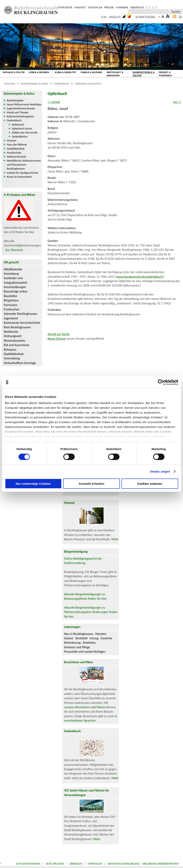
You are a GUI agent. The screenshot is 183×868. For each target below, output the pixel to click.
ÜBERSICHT (137, 8)
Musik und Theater (18, 112)
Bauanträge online (16, 291)
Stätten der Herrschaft (25, 132)
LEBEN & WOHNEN (39, 72)
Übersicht (76, 864)
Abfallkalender (13, 269)
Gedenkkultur (20, 136)
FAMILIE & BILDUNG (91, 72)
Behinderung (72, 643)
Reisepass (10, 350)
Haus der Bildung (17, 144)
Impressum (95, 864)
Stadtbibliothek (16, 149)
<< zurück (54, 102)
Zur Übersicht (14, 250)
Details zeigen (160, 471)
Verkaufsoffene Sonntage (20, 363)
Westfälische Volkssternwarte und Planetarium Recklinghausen (24, 165)
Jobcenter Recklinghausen (21, 314)
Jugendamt (11, 318)
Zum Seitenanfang (28, 864)
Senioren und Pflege (77, 647)
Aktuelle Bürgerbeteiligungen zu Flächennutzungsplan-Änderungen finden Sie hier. (91, 612)
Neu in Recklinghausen (79, 634)
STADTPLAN (95, 8)
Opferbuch (18, 125)
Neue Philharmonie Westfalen (24, 104)
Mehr (115, 539)
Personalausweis (14, 341)
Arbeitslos (89, 643)
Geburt (69, 638)
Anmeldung (11, 274)
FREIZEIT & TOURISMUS (165, 74)
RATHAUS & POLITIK (14, 72)
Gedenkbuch (62, 83)
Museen (11, 140)
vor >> (177, 102)
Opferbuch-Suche (22, 128)
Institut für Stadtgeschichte (23, 173)
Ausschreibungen (15, 287)
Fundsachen (12, 309)
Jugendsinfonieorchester (21, 108)
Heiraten (101, 634)
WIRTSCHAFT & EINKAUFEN (115, 74)
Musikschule (14, 153)
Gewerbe (106, 638)
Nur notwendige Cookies (33, 484)
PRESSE (109, 8)
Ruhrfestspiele (15, 100)
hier (31, 232)
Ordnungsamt (13, 336)
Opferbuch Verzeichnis (88, 83)
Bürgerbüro (11, 300)
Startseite (10, 83)
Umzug (94, 638)
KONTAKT (80, 8)
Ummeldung (12, 358)
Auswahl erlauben (91, 484)
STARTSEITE (65, 8)
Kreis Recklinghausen (17, 327)
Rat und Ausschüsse (17, 345)
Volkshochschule (16, 157)
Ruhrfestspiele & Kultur (35, 83)
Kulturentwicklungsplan (20, 116)
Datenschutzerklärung (123, 864)
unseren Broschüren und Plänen (85, 707)
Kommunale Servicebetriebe (22, 323)
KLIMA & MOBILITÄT (66, 72)
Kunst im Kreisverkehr (19, 177)
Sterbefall (81, 638)
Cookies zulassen (150, 484)
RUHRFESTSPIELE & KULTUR (144, 74)
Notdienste (11, 332)
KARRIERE (122, 8)
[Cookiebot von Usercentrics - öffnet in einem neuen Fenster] (161, 382)
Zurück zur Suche (59, 334)
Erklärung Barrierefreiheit (161, 864)
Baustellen (11, 296)
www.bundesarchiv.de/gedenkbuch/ (140, 277)
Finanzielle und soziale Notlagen (85, 652)
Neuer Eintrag (56, 339)
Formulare (10, 305)
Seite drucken (55, 864)
